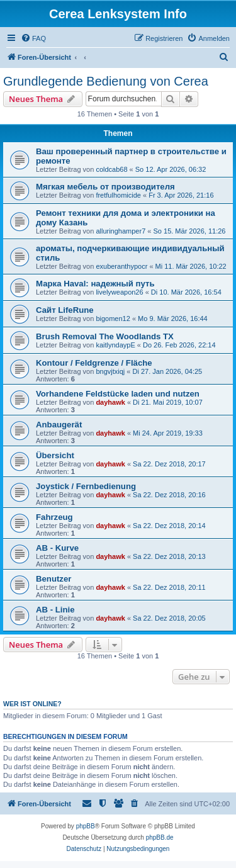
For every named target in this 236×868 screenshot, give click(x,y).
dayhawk (110, 402)
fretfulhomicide (118, 195)
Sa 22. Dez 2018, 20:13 (169, 556)
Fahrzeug (54, 517)
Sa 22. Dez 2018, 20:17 (169, 464)
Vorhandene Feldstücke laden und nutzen (118, 394)
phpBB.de (160, 837)
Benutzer (53, 579)
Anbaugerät (59, 425)
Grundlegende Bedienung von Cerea (106, 81)
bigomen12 (113, 318)
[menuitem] (33, 38)
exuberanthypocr (121, 266)
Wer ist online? (32, 704)
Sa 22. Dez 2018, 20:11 (169, 587)
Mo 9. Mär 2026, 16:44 (173, 318)
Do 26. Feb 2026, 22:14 (179, 345)
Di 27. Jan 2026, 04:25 (167, 371)
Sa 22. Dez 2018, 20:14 (169, 526)
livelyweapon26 (119, 292)
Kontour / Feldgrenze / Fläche (94, 363)
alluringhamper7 (121, 231)
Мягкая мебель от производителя (105, 187)
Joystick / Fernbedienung (86, 486)
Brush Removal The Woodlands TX (105, 336)
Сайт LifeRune (65, 310)
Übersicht (55, 455)
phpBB (86, 826)
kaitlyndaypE (115, 345)
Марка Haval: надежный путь (95, 284)
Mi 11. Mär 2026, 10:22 (191, 266)
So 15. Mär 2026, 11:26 (190, 231)
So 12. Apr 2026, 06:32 (171, 169)
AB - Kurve (57, 548)
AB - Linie (55, 610)
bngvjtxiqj (110, 371)
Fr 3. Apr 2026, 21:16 (181, 195)
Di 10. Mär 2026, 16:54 (186, 292)
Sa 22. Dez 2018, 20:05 (169, 618)
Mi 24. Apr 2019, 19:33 (168, 433)
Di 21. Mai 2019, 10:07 (168, 402)
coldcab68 (111, 169)
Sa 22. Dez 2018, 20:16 (169, 495)
